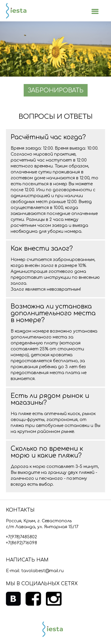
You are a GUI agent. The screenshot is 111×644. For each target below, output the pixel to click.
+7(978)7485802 (21, 537)
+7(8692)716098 (21, 543)
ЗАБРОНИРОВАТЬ (56, 90)
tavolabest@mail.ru (42, 571)
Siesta (16, 11)
